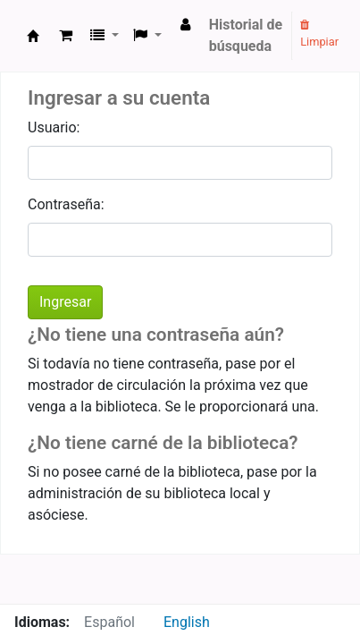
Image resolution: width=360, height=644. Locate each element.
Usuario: (54, 127)
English (187, 622)
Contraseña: (66, 204)
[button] (66, 36)
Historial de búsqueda (246, 35)
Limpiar (319, 34)
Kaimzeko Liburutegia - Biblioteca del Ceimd (33, 36)
